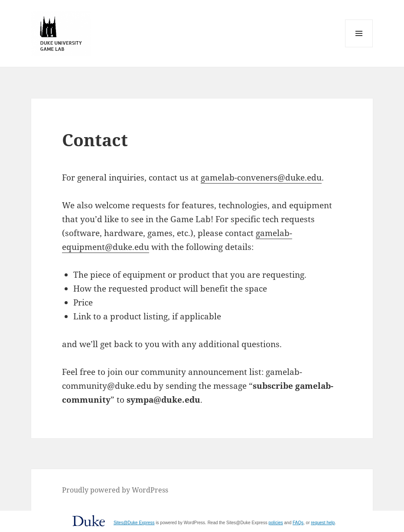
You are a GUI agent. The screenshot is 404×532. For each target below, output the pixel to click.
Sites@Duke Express (134, 523)
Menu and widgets (359, 47)
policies (275, 523)
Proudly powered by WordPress (115, 490)
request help (323, 523)
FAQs (298, 523)
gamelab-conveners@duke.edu (261, 177)
